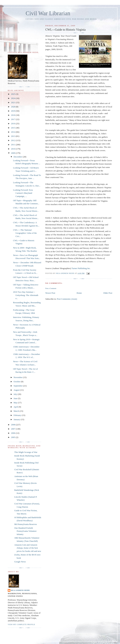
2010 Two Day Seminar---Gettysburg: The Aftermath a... (26, 295)
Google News (20, 562)
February (18, 415)
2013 (13, 136)
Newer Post (50, 293)
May (16, 403)
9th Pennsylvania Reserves (26, 524)
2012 (13, 140)
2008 (13, 425)
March (17, 411)
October (17, 382)
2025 (13, 94)
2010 (13, 149)
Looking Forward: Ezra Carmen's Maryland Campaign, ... (23, 193)
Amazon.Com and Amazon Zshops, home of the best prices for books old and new (28, 548)
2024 (13, 98)
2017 (13, 119)
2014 (13, 132)
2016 (13, 124)
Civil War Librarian (48, 13)
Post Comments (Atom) (67, 299)
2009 (13, 153)
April (16, 407)
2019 (13, 111)
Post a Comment (51, 288)
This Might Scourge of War (26, 452)
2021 (13, 102)
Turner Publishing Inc (81, 268)
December (18, 157)
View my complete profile (21, 624)
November (18, 377)
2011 (13, 145)
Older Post (108, 293)
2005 (13, 437)
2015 (13, 128)
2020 (13, 107)
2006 (13, 433)
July (16, 394)
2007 (13, 429)
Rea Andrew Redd (20, 590)
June (16, 398)
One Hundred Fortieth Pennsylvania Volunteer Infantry (25, 531)
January (17, 419)
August (17, 390)
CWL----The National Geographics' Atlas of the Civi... (25, 233)
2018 (13, 115)
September (18, 386)
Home (79, 293)
